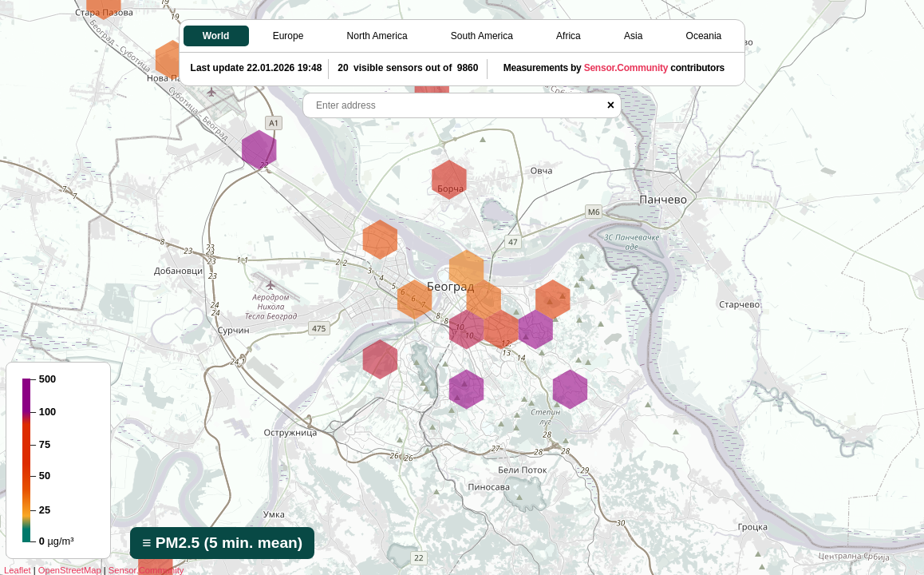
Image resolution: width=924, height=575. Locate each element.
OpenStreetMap (70, 570)
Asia (633, 36)
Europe (288, 36)
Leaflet (18, 570)
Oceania (704, 36)
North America (377, 36)
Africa (569, 36)
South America (482, 36)
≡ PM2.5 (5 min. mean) (222, 543)
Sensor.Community (146, 570)
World (216, 36)
